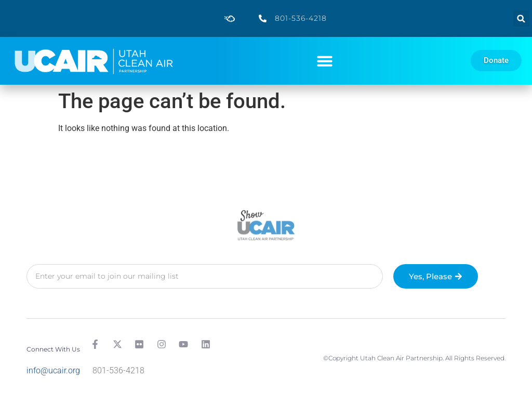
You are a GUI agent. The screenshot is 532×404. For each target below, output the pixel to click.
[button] (521, 18)
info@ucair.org (53, 370)
